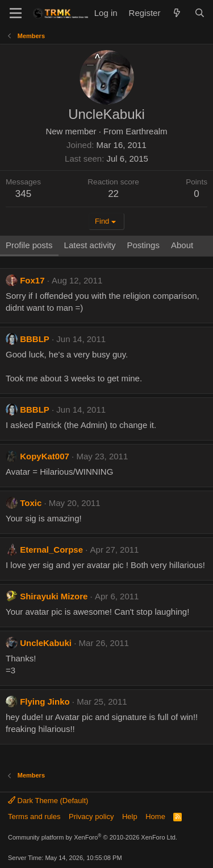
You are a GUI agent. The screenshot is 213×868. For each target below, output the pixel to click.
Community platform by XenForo (93, 837)
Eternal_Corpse (51, 550)
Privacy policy (91, 816)
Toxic (31, 503)
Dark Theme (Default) (48, 801)
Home (155, 816)
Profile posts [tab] (29, 245)
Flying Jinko (45, 702)
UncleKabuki (46, 643)
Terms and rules (34, 816)
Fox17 (32, 280)
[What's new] (177, 13)
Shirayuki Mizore (54, 596)
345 (23, 194)
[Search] (200, 13)
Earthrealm (146, 131)
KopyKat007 (45, 456)
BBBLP (35, 339)
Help (130, 816)
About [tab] (182, 245)
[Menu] (16, 13)
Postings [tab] (143, 245)
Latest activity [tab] (90, 245)
